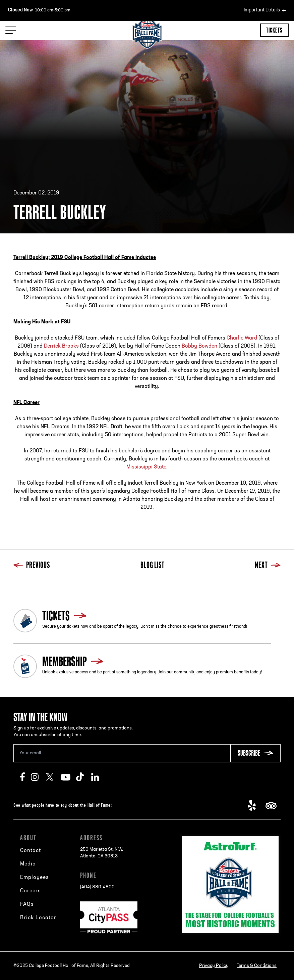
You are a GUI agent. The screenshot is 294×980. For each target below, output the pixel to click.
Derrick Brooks (61, 346)
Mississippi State (146, 467)
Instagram (38, 777)
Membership (65, 661)
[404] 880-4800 (97, 887)
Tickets (274, 30)
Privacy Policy (214, 966)
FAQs (27, 904)
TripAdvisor (273, 806)
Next (268, 566)
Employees (35, 878)
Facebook (25, 777)
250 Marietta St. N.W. (102, 853)
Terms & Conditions (257, 966)
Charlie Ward (242, 338)
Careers (31, 891)
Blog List (153, 566)
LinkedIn (99, 777)
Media (28, 864)
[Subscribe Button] (255, 753)
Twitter (53, 777)
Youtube (69, 777)
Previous (32, 566)
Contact (31, 851)
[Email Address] (122, 753)
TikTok (84, 777)
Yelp (255, 806)
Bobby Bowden (199, 346)
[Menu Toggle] (11, 30)
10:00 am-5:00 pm (39, 10)
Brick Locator (38, 918)
